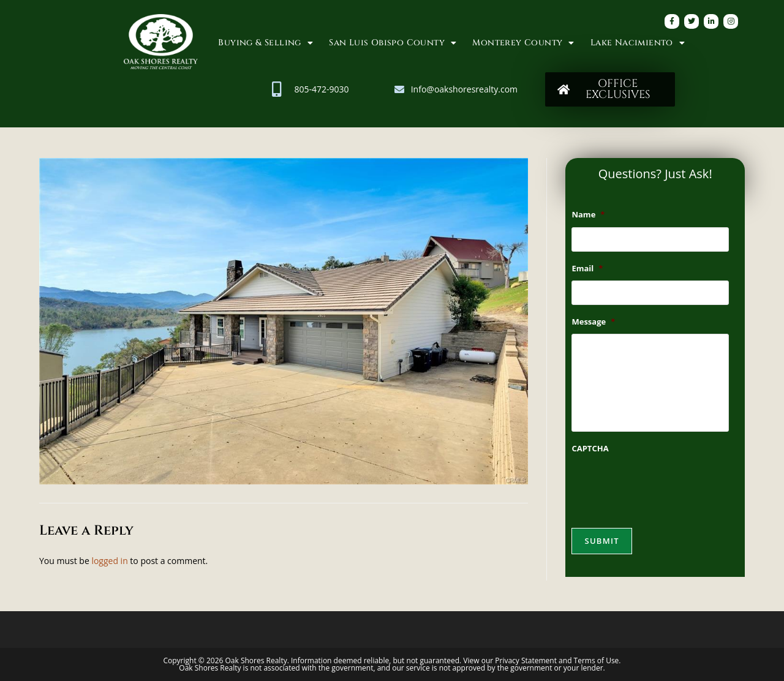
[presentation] (665, 485)
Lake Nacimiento (638, 43)
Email (587, 269)
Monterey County (523, 43)
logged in (109, 561)
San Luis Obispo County (393, 43)
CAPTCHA (590, 449)
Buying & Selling (266, 43)
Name (588, 215)
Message (593, 322)
